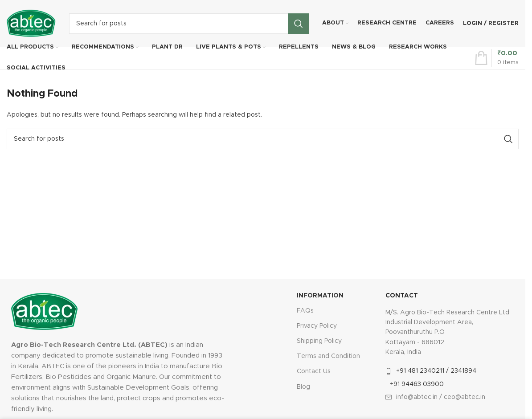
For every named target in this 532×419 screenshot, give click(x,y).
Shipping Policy (319, 341)
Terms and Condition (328, 356)
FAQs (305, 311)
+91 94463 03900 (417, 384)
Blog (303, 387)
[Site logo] (31, 23)
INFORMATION (320, 296)
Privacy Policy (317, 326)
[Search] (189, 24)
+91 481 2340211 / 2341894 (436, 371)
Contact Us (314, 371)
